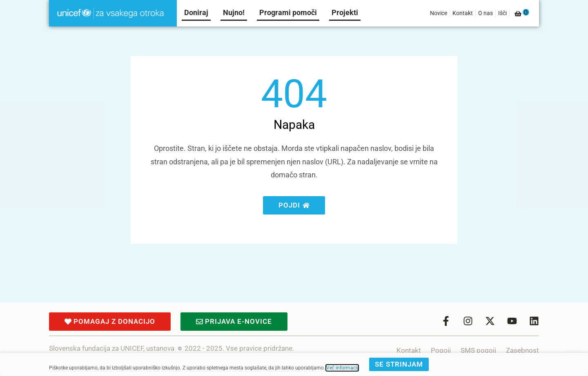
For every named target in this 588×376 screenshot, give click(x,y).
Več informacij (342, 368)
